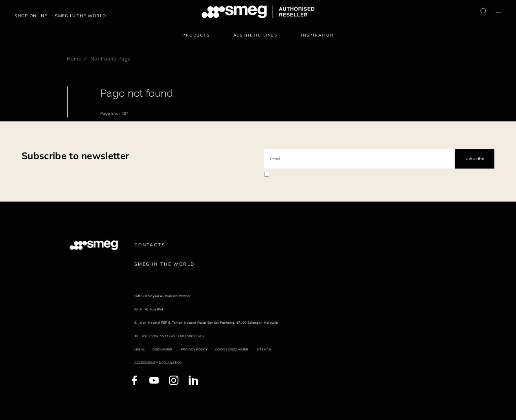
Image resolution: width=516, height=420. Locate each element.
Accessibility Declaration (158, 363)
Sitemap (264, 349)
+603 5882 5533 (155, 336)
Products (196, 35)
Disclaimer (163, 349)
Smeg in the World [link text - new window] (164, 264)
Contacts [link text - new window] (150, 245)
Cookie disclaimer (232, 349)
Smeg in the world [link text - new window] (81, 16)
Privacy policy (194, 349)
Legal (140, 349)
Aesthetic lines (255, 35)
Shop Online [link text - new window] (31, 16)
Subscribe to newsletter (75, 156)
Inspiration (317, 35)
